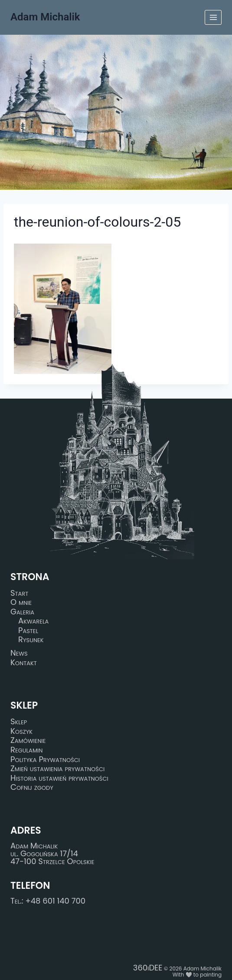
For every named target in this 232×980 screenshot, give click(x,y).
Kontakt (24, 663)
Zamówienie (28, 741)
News (19, 653)
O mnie (21, 602)
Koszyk (21, 731)
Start (19, 593)
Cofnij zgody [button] (32, 788)
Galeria (22, 612)
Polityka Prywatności (45, 759)
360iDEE (148, 968)
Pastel (28, 630)
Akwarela (33, 621)
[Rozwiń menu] (213, 17)
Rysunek (31, 640)
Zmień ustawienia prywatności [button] (57, 769)
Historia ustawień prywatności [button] (59, 778)
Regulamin (26, 750)
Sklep (19, 722)
